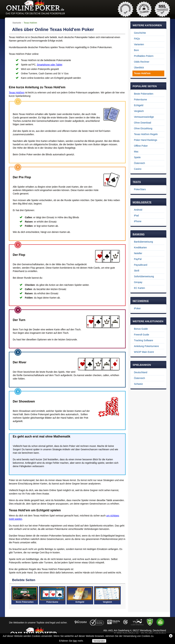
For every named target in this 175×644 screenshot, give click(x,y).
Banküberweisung (143, 242)
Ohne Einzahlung (143, 128)
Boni (136, 50)
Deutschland (141, 372)
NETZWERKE (141, 301)
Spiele (137, 157)
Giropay (138, 282)
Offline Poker (141, 146)
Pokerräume (140, 100)
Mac (136, 152)
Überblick (139, 68)
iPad (136, 216)
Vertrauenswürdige (144, 117)
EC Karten (140, 288)
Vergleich (139, 111)
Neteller (138, 253)
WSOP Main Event (144, 352)
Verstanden (99, 641)
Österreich (140, 163)
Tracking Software (144, 340)
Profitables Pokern (144, 56)
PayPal (138, 259)
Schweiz (138, 384)
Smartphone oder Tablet (49, 65)
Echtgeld (139, 105)
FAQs (137, 39)
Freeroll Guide (142, 335)
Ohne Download (142, 123)
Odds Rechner (142, 62)
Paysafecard (141, 265)
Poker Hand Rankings (146, 140)
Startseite (17, 23)
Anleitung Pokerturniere (146, 346)
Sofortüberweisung (144, 276)
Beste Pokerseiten (144, 94)
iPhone (138, 221)
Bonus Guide (141, 329)
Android (138, 210)
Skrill (137, 271)
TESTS (137, 182)
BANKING (139, 234)
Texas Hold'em (17, 93)
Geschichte (140, 33)
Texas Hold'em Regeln (146, 134)
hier (75, 641)
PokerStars (140, 189)
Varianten (139, 44)
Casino (138, 169)
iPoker (137, 308)
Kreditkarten (140, 247)
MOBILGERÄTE (142, 202)
